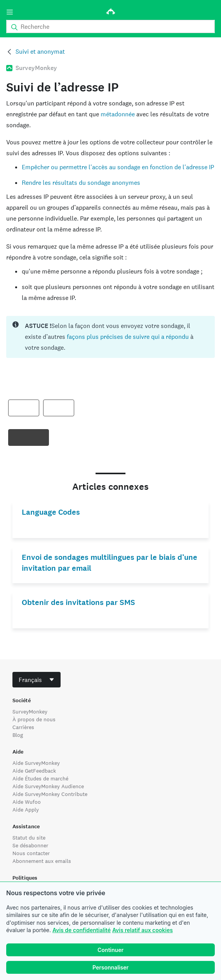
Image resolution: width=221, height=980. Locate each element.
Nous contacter (31, 853)
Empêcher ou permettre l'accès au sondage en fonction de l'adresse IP (118, 167)
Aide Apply (26, 810)
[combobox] (37, 680)
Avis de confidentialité (82, 930)
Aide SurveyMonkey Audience (48, 786)
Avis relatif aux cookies (143, 930)
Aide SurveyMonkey (36, 763)
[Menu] (10, 12)
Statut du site (29, 838)
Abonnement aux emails (42, 861)
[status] (110, 337)
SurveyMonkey (30, 712)
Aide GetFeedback (34, 771)
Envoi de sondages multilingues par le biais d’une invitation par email (110, 563)
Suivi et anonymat (40, 52)
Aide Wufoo (27, 802)
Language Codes (51, 512)
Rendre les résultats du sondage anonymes (81, 183)
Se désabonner (30, 845)
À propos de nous (34, 719)
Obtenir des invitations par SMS (78, 602)
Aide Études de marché (40, 778)
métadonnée (118, 114)
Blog (18, 735)
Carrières (23, 727)
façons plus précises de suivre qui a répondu (129, 337)
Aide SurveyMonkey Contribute (50, 794)
